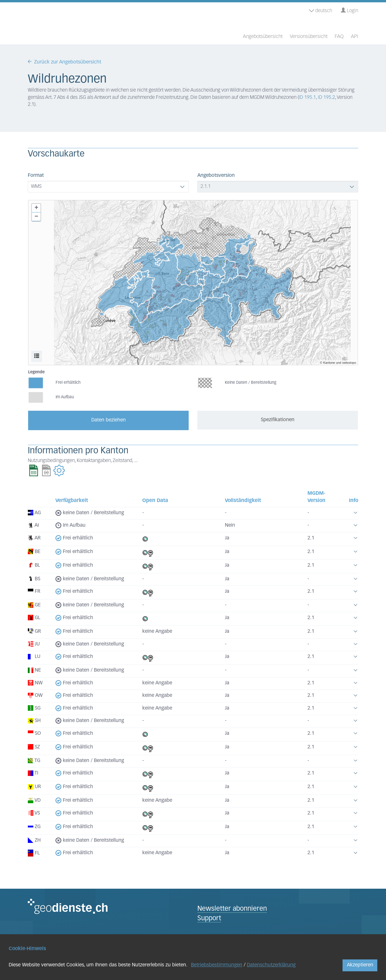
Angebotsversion (216, 176)
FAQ (339, 37)
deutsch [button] (321, 11)
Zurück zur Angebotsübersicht (68, 62)
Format (36, 176)
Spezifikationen (278, 420)
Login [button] (349, 11)
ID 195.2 (326, 98)
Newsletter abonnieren (232, 909)
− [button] (36, 217)
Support (209, 919)
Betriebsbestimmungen (217, 965)
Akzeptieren (360, 965)
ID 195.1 (307, 98)
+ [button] (36, 208)
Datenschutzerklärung (271, 965)
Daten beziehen (109, 420)
